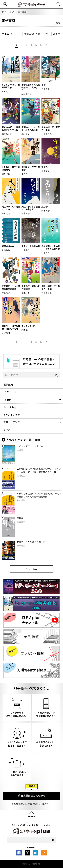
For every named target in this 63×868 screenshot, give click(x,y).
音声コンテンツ (12, 422)
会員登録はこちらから (32, 796)
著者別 (8, 400)
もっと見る (32, 569)
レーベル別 (10, 407)
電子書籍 (8, 385)
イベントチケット (13, 415)
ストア (11, 12)
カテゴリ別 (10, 392)
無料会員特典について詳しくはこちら (32, 804)
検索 (58, 23)
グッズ (7, 430)
